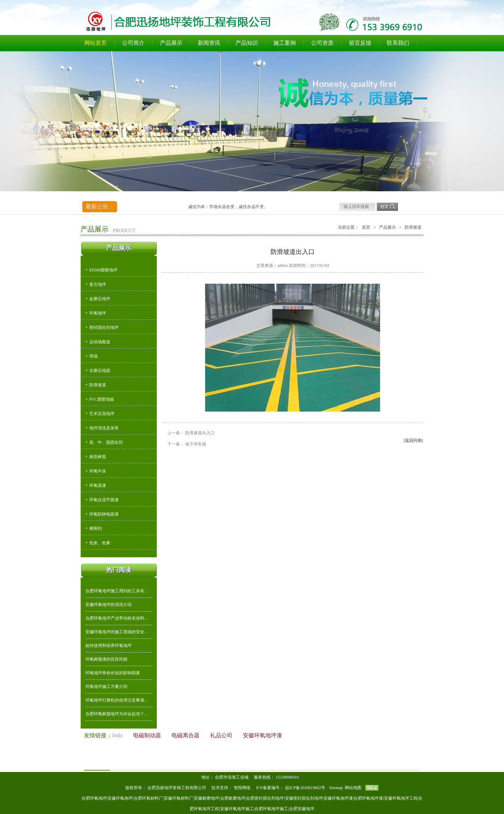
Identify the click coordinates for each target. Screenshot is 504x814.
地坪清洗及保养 (104, 428)
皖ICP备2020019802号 (306, 788)
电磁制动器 (148, 735)
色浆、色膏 (100, 543)
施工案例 (285, 43)
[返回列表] (413, 441)
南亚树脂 (98, 457)
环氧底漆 (98, 485)
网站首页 (96, 43)
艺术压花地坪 (102, 414)
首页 (366, 227)
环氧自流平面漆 (104, 500)
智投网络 (242, 788)
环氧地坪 (98, 313)
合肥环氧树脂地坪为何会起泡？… (117, 714)
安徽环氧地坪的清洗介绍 (108, 605)
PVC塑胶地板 (102, 399)
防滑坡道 (98, 385)
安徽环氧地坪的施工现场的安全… (117, 632)
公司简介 (133, 43)
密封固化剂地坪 (104, 327)
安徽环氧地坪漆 (262, 735)
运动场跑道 (100, 342)
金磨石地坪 (100, 299)
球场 (93, 356)
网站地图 (353, 788)
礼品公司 (222, 735)
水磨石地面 (100, 371)
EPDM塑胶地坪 (103, 270)
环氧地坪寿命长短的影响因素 (113, 673)
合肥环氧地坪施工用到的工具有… (117, 591)
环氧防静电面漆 (104, 514)
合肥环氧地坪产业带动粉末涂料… (117, 618)
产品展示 (171, 43)
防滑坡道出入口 (200, 433)
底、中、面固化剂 (106, 442)
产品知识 (247, 43)
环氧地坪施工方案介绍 (106, 687)
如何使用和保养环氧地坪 (108, 646)
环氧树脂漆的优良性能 (106, 659)
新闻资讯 (209, 43)
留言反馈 (360, 43)
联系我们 (398, 43)
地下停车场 (196, 444)
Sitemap (336, 788)
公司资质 (322, 43)
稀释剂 (96, 529)
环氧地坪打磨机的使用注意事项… (117, 700)
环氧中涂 (98, 471)
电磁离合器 (186, 735)
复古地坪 (98, 284)
